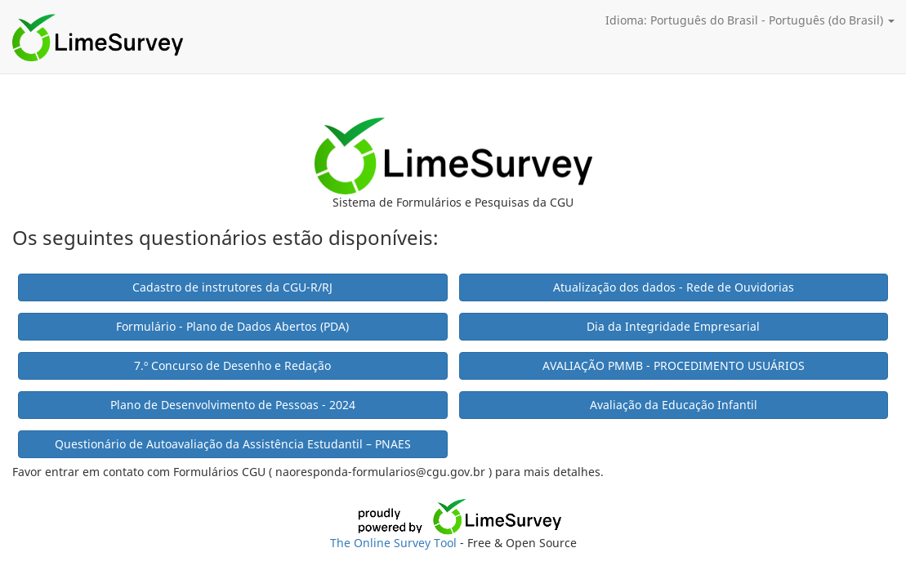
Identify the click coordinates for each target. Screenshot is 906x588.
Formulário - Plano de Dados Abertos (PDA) (232, 326)
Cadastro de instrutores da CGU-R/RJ (232, 287)
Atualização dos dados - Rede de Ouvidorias (674, 287)
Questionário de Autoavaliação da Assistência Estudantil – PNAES (233, 444)
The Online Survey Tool (395, 543)
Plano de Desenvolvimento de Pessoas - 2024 (233, 405)
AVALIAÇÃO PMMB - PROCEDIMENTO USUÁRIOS (674, 365)
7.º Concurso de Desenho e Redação (232, 365)
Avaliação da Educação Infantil (674, 405)
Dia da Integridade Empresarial (673, 326)
